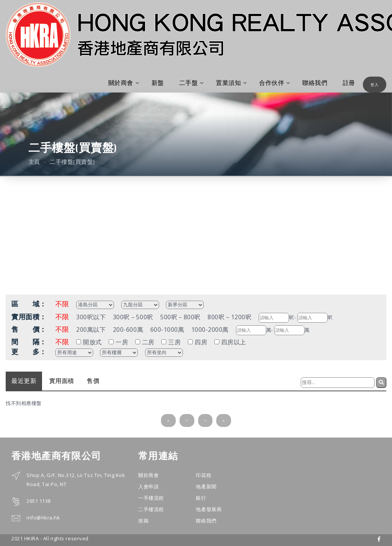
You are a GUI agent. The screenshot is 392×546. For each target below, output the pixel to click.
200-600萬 (128, 329)
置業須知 (231, 83)
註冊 (349, 83)
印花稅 (204, 475)
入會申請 (148, 486)
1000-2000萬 (210, 329)
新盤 (158, 83)
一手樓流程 (151, 498)
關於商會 (124, 83)
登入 (374, 85)
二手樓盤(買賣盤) (72, 162)
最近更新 (24, 381)
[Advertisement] (196, 234)
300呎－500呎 (133, 317)
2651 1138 (39, 501)
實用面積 (62, 381)
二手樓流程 (151, 509)
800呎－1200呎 (230, 317)
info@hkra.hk (43, 518)
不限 (62, 304)
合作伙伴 (274, 83)
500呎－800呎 (180, 317)
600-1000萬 (167, 329)
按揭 (143, 521)
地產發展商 (209, 509)
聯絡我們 (315, 83)
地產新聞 (206, 486)
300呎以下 (91, 317)
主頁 (34, 162)
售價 (93, 381)
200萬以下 (91, 329)
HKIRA (32, 538)
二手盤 (191, 83)
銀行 (201, 498)
